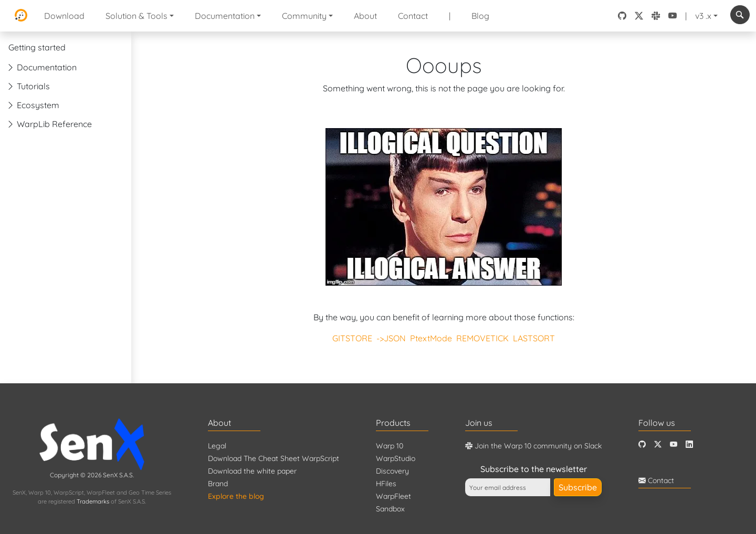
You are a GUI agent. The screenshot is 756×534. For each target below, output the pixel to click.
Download (64, 16)
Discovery (392, 471)
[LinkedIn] (689, 444)
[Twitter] (658, 444)
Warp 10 (390, 446)
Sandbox (390, 509)
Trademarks (93, 501)
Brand (218, 484)
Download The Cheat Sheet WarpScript (274, 458)
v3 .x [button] (703, 16)
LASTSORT (534, 338)
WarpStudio (396, 458)
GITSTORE (352, 338)
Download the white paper (252, 471)
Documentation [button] (225, 16)
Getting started (37, 47)
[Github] (642, 444)
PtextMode (431, 338)
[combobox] (740, 15)
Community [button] (304, 16)
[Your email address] (508, 487)
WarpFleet (393, 496)
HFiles (386, 484)
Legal (217, 446)
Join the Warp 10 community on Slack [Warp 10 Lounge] (533, 446)
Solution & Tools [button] (136, 16)
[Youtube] (674, 444)
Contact (413, 16)
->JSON (391, 338)
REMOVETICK (482, 338)
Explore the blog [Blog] (236, 496)
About (365, 16)
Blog (480, 16)
